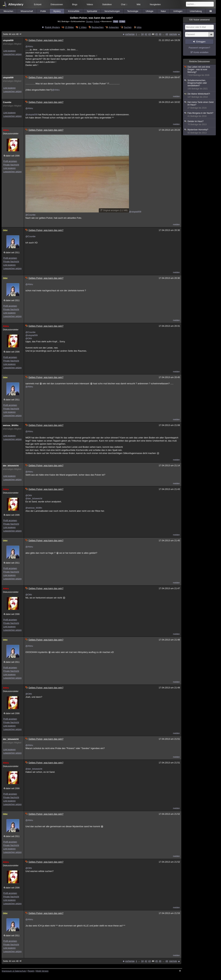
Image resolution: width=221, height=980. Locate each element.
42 (146, 34)
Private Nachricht (11, 165)
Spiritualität (92, 11)
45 (156, 34)
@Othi (29, 338)
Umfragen (178, 11)
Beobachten (98, 27)
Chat (124, 4)
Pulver (97, 21)
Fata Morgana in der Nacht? (200, 115)
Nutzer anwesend (199, 20)
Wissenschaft (27, 11)
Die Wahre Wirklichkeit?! (200, 96)
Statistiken (107, 4)
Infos (139, 27)
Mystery (57, 11)
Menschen (8, 11)
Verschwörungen (112, 11)
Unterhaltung (196, 11)
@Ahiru (29, 46)
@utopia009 (31, 115)
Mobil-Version (42, 971)
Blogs (75, 4)
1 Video (83, 27)
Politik (43, 11)
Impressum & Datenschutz (14, 971)
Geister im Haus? (200, 123)
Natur (163, 11)
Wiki (139, 4)
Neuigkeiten (155, 4)
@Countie (30, 215)
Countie (7, 102)
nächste (173, 34)
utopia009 (8, 40)
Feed (116, 22)
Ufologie (150, 11)
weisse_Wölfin (11, 425)
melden (176, 72)
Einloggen (201, 42)
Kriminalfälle (74, 11)
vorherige (130, 34)
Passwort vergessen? (199, 48)
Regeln (31, 971)
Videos (90, 4)
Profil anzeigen (10, 161)
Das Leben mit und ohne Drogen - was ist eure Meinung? (200, 71)
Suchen (128, 27)
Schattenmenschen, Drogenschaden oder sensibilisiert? (200, 85)
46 (160, 34)
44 (153, 34)
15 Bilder (69, 27)
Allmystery (16, 4)
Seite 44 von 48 (12, 34)
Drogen (89, 21)
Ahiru (6, 130)
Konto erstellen (201, 52)
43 (149, 34)
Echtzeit (38, 4)
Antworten (114, 27)
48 (167, 34)
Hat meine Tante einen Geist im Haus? (200, 105)
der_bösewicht (11, 466)
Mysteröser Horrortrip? (200, 131)
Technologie (133, 11)
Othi (5, 230)
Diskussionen (57, 4)
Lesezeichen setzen (12, 54)
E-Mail (122, 22)
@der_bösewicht (34, 498)
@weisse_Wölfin (34, 508)
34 (142, 34)
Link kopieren (9, 51)
